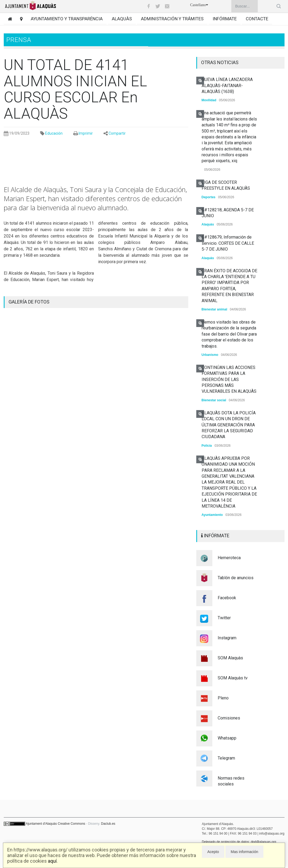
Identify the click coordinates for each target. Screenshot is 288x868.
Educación (54, 133)
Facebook (227, 598)
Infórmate (225, 19)
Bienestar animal (214, 309)
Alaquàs (122, 19)
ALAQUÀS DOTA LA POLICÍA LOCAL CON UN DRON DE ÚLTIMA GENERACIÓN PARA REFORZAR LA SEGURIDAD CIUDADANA (229, 425)
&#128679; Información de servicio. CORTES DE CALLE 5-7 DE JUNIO (228, 243)
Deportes (209, 197)
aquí (52, 861)
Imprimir (86, 133)
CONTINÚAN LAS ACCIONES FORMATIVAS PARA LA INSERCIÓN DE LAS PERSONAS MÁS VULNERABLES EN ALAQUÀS (229, 379)
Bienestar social (214, 400)
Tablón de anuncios (236, 578)
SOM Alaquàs (230, 658)
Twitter (224, 618)
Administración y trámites (172, 19)
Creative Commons (72, 824)
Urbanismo (210, 355)
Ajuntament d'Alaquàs (41, 824)
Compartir (117, 133)
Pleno (223, 698)
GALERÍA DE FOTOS (29, 302)
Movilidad (209, 100)
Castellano (199, 5)
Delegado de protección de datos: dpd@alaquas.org (239, 842)
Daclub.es (108, 824)
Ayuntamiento (212, 515)
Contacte (257, 19)
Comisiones (229, 718)
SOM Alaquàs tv (233, 678)
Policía (207, 446)
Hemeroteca (229, 558)
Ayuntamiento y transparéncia (67, 19)
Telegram (226, 758)
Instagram (227, 638)
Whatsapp (227, 738)
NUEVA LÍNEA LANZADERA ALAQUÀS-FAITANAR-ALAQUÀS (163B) (227, 85)
